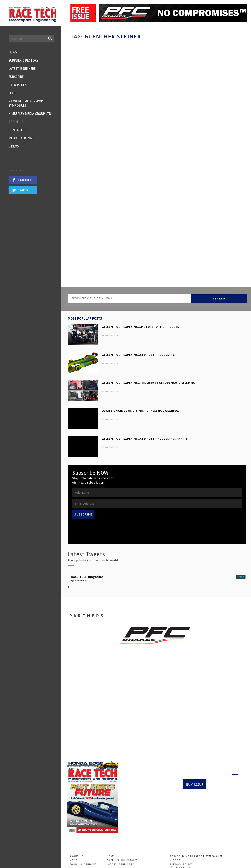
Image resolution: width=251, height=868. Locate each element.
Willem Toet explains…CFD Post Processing (138, 282)
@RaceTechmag (79, 508)
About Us (77, 784)
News (74, 788)
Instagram (181, 803)
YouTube (179, 808)
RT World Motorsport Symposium (133, 808)
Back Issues (116, 800)
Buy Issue (195, 711)
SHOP (111, 804)
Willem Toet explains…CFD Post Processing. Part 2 (145, 366)
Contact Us (116, 821)
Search (237, 226)
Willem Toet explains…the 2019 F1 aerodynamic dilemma (148, 310)
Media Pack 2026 (120, 825)
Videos (112, 829)
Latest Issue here (121, 792)
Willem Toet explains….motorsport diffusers (141, 254)
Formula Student (83, 792)
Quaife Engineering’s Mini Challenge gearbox (140, 338)
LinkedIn (179, 812)
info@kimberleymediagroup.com (206, 847)
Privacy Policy (181, 792)
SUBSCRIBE (83, 442)
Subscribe (224, 711)
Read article (110, 263)
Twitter (179, 799)
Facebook (180, 795)
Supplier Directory (122, 788)
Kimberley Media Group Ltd (128, 812)
